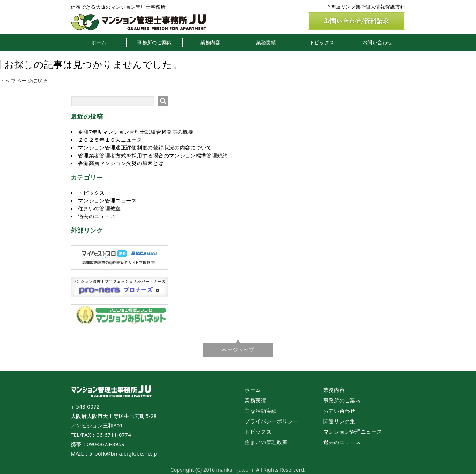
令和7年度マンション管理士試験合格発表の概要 (136, 132)
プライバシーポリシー (271, 421)
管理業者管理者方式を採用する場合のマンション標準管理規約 (153, 155)
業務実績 (266, 42)
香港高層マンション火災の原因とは (121, 163)
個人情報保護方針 (385, 6)
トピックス (322, 42)
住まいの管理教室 (99, 208)
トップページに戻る (24, 80)
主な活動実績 (261, 411)
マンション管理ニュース (108, 200)
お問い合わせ (377, 42)
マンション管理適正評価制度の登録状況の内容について (145, 147)
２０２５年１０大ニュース (110, 140)
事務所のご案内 (154, 42)
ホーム (99, 42)
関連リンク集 (346, 6)
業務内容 (210, 42)
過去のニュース (97, 216)
